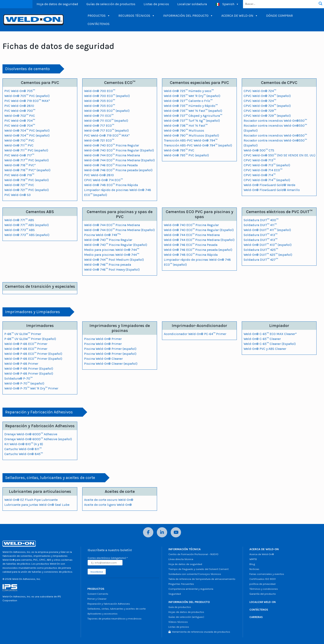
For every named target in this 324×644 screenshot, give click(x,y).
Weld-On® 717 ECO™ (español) (106, 130)
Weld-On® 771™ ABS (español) (27, 225)
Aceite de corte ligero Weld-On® (108, 505)
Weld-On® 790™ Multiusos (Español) (191, 135)
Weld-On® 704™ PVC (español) (27, 130)
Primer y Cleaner (97, 599)
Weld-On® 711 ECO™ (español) (106, 121)
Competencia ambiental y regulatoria (191, 589)
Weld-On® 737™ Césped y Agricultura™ (193, 116)
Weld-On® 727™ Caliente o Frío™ (188, 101)
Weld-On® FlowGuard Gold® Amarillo (272, 190)
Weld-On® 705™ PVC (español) (27, 96)
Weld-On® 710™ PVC (19, 140)
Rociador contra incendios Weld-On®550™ (275, 121)
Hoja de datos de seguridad (57, 4)
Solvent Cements (98, 594)
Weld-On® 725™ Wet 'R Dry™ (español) (192, 96)
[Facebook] (148, 532)
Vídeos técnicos (178, 622)
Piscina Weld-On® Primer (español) (110, 349)
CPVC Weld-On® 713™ (260, 160)
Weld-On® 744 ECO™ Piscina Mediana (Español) (119, 160)
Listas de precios (156, 4)
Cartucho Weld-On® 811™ (23, 449)
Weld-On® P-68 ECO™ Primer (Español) (33, 354)
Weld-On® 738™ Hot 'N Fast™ (186, 126)
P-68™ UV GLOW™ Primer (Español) (30, 339)
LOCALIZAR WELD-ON (263, 602)
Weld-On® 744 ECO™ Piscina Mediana (112, 155)
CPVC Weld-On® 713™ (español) (267, 165)
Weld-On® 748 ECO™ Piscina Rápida (111, 185)
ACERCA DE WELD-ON (240, 16)
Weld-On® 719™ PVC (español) (27, 180)
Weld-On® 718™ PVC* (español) (27, 170)
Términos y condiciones (264, 589)
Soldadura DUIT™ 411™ (260, 225)
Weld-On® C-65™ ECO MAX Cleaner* (270, 334)
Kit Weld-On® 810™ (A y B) (24, 444)
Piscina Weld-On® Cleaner (103, 359)
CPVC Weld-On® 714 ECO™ (103, 180)
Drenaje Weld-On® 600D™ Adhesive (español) (38, 439)
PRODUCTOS (99, 16)
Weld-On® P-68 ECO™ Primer (26, 344)
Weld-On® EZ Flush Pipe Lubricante (31, 500)
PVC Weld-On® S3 (17, 195)
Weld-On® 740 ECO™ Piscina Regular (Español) (119, 150)
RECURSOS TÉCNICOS (137, 16)
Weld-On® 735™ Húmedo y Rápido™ (191, 106)
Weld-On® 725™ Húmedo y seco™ (189, 91)
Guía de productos (180, 607)
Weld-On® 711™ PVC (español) (26, 150)
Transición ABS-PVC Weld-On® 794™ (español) (198, 145)
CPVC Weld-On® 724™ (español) (267, 96)
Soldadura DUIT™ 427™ (261, 260)
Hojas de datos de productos (186, 612)
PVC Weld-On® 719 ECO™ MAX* (27, 101)
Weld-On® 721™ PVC (19, 185)
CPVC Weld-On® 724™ (260, 91)
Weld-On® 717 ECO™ (99, 126)
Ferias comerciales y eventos (267, 574)
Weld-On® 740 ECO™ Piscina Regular (112, 145)
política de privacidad (262, 584)
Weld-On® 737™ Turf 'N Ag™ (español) (192, 121)
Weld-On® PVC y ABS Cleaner (265, 349)
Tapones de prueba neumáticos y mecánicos (114, 619)
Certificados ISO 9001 (263, 579)
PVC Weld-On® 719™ (19, 175)
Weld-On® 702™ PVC (20, 116)
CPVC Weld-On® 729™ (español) (267, 116)
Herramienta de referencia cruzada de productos (199, 632)
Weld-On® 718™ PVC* (20, 165)
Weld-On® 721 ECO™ (99, 140)
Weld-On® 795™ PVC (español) (186, 155)
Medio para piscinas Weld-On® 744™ (112, 250)
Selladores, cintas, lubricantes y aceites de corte (117, 609)
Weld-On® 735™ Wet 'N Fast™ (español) (193, 111)
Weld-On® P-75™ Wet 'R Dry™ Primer (31, 388)
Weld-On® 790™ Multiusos (184, 130)
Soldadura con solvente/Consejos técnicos (195, 574)
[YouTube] (176, 532)
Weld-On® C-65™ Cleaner (262, 339)
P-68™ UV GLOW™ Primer (23, 334)
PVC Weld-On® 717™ (19, 155)
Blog (252, 564)
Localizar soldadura (192, 4)
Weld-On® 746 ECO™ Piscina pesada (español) (118, 170)
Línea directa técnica (181, 559)
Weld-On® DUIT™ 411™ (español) (267, 230)
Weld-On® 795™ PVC (179, 150)
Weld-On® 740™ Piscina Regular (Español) (116, 245)
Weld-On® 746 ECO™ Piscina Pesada (111, 165)
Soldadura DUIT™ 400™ (261, 220)
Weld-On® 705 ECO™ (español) (107, 111)
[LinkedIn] (162, 532)
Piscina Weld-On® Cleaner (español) (111, 364)
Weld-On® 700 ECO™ (100, 91)
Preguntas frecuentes (181, 584)
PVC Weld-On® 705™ (20, 91)
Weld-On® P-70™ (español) (24, 383)
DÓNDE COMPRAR (279, 16)
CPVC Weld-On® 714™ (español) (267, 180)
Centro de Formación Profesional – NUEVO (193, 554)
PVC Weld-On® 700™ (20, 111)
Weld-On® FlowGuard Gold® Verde (269, 185)
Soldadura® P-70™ (18, 378)
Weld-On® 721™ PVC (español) (27, 190)
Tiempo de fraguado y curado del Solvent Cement (198, 569)
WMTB (253, 559)
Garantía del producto (263, 594)
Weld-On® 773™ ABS (20, 230)
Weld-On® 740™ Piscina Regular (108, 240)
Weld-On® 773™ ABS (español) (27, 235)
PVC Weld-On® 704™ (20, 121)
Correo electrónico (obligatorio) (108, 558)
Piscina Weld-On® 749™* (102, 235)
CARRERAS (256, 617)
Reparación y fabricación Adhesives (109, 604)
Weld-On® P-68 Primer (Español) (29, 369)
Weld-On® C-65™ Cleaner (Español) (270, 344)
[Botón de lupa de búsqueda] (320, 4)
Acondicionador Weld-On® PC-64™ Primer (195, 334)
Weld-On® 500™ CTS (259, 150)
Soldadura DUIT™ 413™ (260, 235)
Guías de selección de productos (111, 4)
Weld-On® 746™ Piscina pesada (108, 265)
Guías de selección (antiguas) (186, 617)
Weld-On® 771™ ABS (19, 220)
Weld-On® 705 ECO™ (99, 101)
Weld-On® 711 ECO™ (99, 116)
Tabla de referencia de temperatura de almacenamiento (202, 579)
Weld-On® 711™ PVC (19, 145)
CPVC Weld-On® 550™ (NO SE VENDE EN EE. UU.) (279, 155)
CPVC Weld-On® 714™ (260, 175)
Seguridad (175, 594)
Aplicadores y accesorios (102, 614)
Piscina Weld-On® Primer (103, 339)
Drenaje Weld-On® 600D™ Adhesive (31, 434)
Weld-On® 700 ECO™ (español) (107, 96)
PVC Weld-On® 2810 (19, 106)
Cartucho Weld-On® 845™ (24, 454)
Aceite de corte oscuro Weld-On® (109, 500)
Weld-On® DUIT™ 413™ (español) (268, 245)
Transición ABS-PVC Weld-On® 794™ (191, 140)
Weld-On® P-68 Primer (21, 364)
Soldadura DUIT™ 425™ (261, 250)
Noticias (254, 569)
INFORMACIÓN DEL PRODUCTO (188, 16)
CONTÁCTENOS (99, 24)
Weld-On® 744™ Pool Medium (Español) (114, 260)
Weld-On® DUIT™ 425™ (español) (268, 255)
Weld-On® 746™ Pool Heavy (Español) (112, 270)
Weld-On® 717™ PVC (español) (27, 160)
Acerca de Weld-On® (262, 554)
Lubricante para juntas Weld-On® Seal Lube (37, 505)
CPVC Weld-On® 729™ (260, 111)
